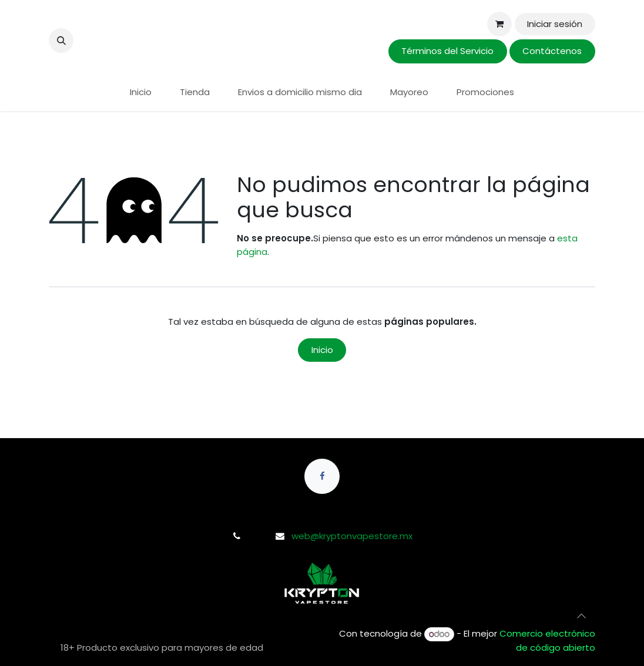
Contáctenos (552, 51)
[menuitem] (141, 92)
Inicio (322, 350)
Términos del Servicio (447, 51)
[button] (61, 41)
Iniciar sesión (555, 24)
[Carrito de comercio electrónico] (499, 24)
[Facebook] (322, 476)
